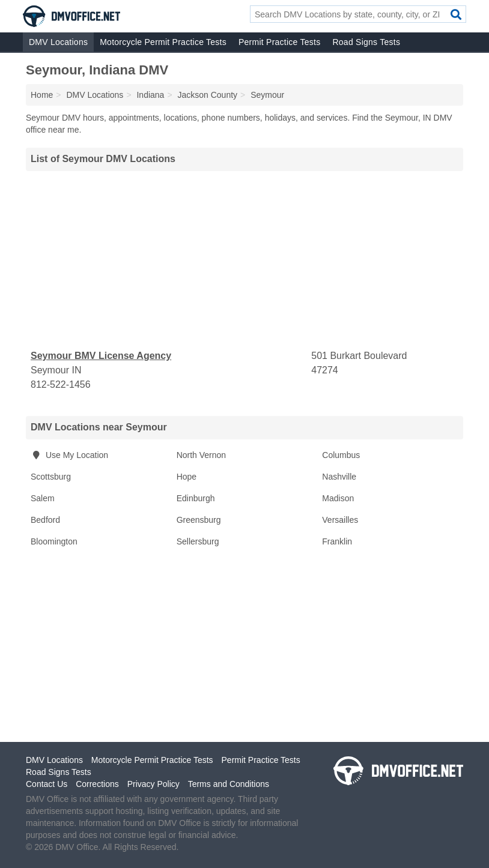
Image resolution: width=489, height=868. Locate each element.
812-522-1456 (61, 384)
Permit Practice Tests (279, 42)
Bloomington (54, 541)
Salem (43, 498)
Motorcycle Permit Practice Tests (163, 42)
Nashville (339, 477)
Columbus (341, 455)
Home (42, 95)
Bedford (45, 520)
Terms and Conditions (229, 784)
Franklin (337, 541)
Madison (338, 498)
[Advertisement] (244, 260)
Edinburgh (196, 498)
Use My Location (69, 455)
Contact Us (47, 784)
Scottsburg (51, 477)
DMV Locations (58, 42)
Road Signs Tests (366, 42)
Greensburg (199, 520)
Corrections (97, 784)
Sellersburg (198, 541)
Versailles (340, 520)
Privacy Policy (153, 784)
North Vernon (202, 455)
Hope (187, 477)
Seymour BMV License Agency (101, 356)
